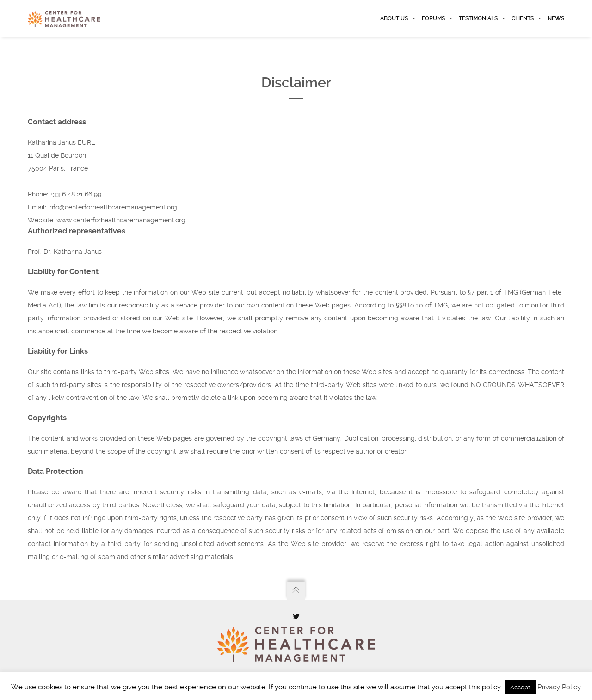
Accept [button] (520, 687)
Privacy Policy (559, 687)
